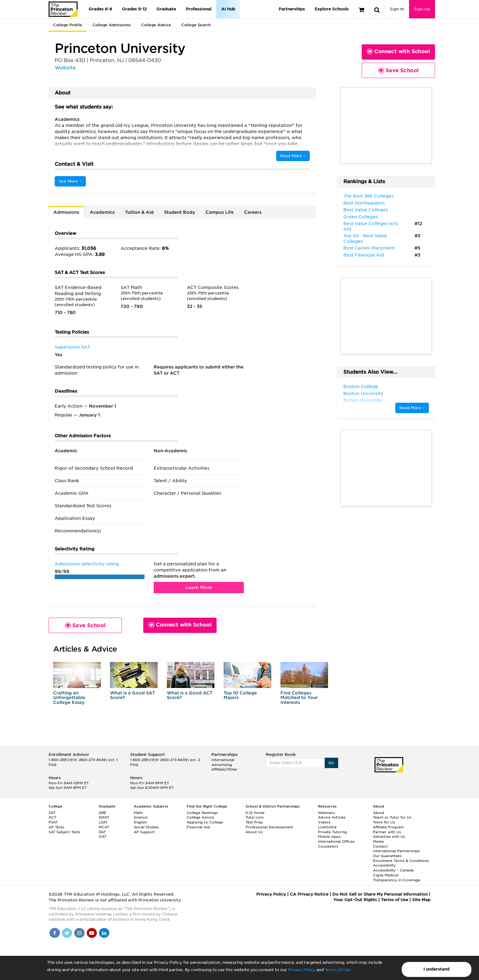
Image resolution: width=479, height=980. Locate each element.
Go (331, 763)
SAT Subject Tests (64, 832)
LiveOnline (327, 827)
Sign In (397, 9)
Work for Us (384, 822)
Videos (324, 822)
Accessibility (384, 865)
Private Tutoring (333, 832)
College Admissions (112, 25)
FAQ (53, 765)
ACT (52, 817)
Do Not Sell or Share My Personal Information (380, 894)
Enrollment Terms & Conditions (401, 861)
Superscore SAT (72, 347)
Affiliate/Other (224, 769)
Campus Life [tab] (220, 212)
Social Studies (146, 827)
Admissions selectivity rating (87, 564)
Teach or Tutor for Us (392, 817)
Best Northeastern (364, 203)
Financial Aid (198, 827)
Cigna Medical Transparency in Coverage (397, 878)
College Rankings (202, 813)
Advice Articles (332, 817)
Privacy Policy (302, 970)
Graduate (166, 9)
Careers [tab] (253, 212)
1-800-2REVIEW (83, 760)
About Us (254, 832)
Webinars (326, 813)
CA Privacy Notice (309, 894)
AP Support (144, 832)
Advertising (222, 765)
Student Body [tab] (180, 212)
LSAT (103, 822)
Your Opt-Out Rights (355, 900)
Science (141, 817)
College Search (196, 25)
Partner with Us (387, 832)
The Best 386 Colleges (368, 196)
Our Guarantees (387, 856)
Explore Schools (332, 9)
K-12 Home (255, 813)
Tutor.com (255, 817)
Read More (293, 156)
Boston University (363, 394)
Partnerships (292, 9)
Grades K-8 (100, 9)
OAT (102, 837)
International (223, 760)
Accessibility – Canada (393, 870)
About (379, 813)
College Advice (156, 25)
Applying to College (205, 822)
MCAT (104, 827)
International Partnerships (396, 851)
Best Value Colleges (366, 210)
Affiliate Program (388, 827)
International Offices (336, 841)
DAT (102, 832)
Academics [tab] (102, 212)
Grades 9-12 (134, 9)
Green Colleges (361, 217)
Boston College (361, 386)
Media (378, 841)
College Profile (68, 25)
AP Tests (56, 827)
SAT (52, 813)
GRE (102, 813)
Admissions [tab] (66, 212)
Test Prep (254, 822)
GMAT (104, 817)
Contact (380, 846)
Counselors (328, 846)
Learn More (199, 587)
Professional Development (269, 827)
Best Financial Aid (364, 255)
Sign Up (422, 9)
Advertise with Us (389, 837)
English (140, 822)
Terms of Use (337, 970)
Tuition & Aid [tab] (139, 212)
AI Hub (228, 9)
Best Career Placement (369, 248)
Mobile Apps (329, 837)
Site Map (421, 900)
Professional (199, 9)
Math (138, 813)
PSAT (53, 822)
